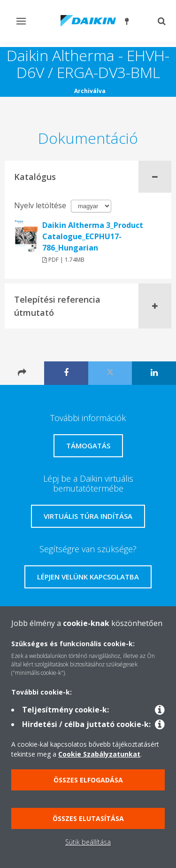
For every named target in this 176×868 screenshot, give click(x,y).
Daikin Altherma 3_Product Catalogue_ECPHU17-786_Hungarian (93, 236)
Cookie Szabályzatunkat (99, 754)
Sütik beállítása (88, 842)
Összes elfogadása (88, 780)
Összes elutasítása (88, 818)
